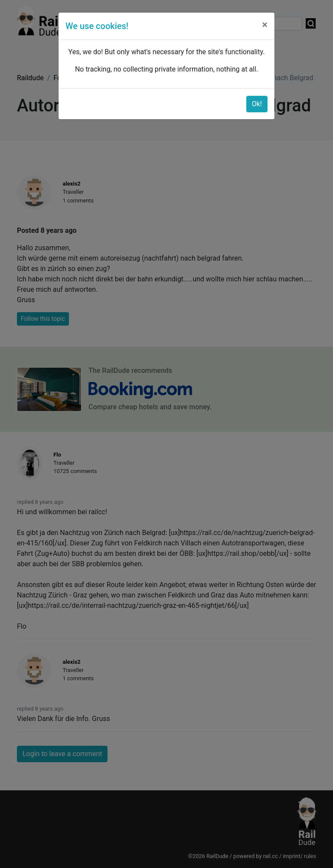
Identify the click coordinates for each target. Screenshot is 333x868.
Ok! (257, 104)
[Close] (265, 25)
